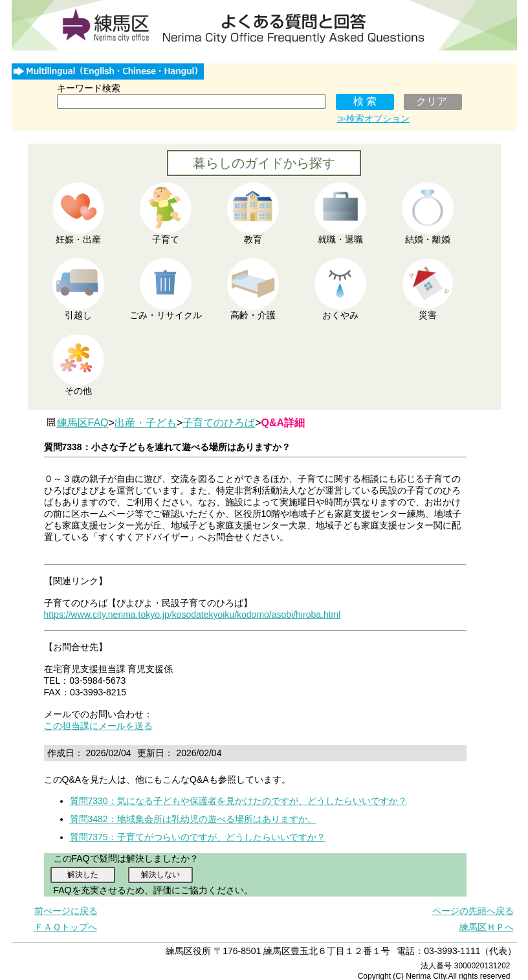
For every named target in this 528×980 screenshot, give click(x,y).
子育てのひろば (219, 423)
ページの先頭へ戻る (473, 911)
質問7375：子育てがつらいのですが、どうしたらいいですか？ (198, 837)
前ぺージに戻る (66, 911)
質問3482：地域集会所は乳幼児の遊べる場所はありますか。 (193, 819)
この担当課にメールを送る (98, 726)
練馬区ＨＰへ (487, 927)
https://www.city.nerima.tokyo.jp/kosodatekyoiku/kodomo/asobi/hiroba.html (192, 615)
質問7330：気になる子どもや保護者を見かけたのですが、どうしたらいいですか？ (238, 801)
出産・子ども (146, 423)
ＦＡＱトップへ (66, 927)
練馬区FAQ (83, 423)
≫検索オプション (373, 118)
